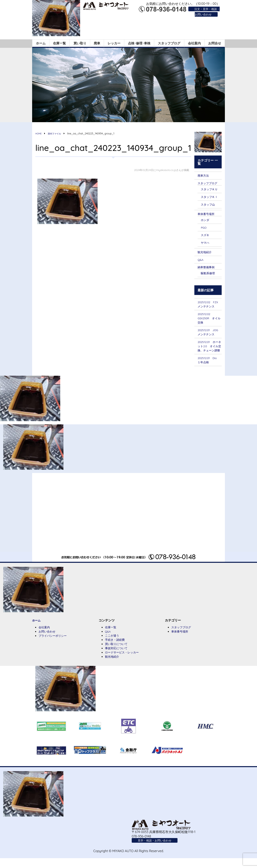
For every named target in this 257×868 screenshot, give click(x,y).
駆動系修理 (209, 274)
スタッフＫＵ (210, 188)
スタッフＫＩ (210, 196)
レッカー (114, 42)
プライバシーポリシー (55, 644)
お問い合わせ (48, 640)
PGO (204, 228)
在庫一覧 (59, 42)
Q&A (201, 261)
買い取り (80, 42)
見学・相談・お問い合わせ (157, 850)
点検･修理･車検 (139, 42)
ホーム (41, 42)
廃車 (97, 42)
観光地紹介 (206, 253)
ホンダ (206, 220)
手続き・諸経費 (116, 648)
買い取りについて (118, 653)
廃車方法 (204, 174)
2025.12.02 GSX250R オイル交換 (209, 320)
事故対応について (118, 657)
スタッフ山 (209, 204)
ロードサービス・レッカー (124, 661)
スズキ (206, 235)
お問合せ (215, 42)
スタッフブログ (169, 42)
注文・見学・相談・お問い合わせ (205, 12)
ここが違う (113, 644)
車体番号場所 (207, 214)
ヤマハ (206, 243)
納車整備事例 (207, 268)
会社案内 (194, 42)
